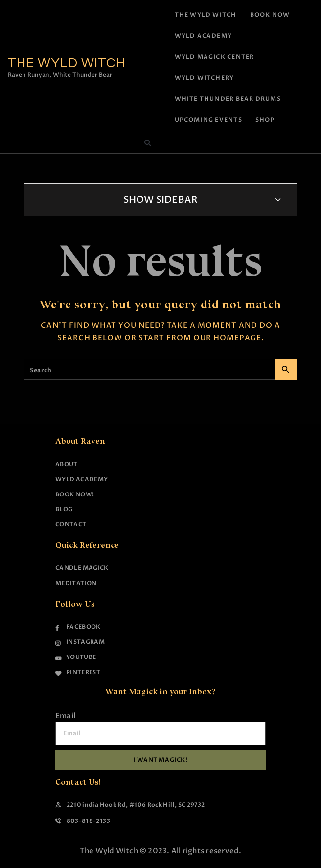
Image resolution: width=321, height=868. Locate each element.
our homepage (227, 338)
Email (65, 716)
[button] (147, 143)
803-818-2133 (88, 821)
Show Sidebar (161, 200)
